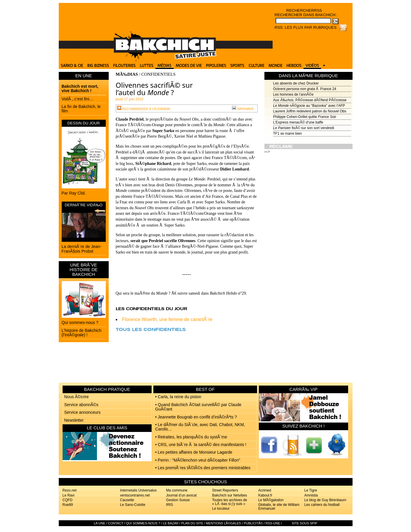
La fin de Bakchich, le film (81, 109)
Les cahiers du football (322, 505)
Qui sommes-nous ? (80, 322)
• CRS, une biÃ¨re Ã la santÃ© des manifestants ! (201, 445)
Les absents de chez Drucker (296, 83)
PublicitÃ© (253, 523)
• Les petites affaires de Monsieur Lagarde (194, 452)
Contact (115, 523)
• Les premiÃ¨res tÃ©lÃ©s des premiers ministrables (203, 468)
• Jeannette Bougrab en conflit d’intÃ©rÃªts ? (196, 417)
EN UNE (84, 76)
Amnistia (311, 495)
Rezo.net (70, 490)
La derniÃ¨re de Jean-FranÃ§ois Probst (82, 249)
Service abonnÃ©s (81, 405)
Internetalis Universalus (139, 490)
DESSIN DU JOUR (84, 123)
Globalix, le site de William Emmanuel (279, 507)
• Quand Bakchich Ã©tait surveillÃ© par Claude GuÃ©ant (198, 407)
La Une (99, 523)
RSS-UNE (273, 523)
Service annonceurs (83, 412)
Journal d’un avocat (181, 495)
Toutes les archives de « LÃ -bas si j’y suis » (230, 502)
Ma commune (177, 490)
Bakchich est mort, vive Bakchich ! (80, 88)
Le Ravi (69, 495)
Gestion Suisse (178, 500)
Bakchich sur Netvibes (230, 495)
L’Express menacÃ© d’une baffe (298, 122)
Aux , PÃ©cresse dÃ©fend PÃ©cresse (310, 100)
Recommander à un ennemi (144, 109)
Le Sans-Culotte (133, 505)
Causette (127, 500)
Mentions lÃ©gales (223, 523)
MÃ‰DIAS (127, 74)
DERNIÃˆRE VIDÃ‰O (84, 205)
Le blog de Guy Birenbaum (325, 500)
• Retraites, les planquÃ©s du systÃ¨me (191, 437)
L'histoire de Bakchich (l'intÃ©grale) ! (82, 333)
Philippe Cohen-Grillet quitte (305, 117)
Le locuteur (221, 509)
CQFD (68, 500)
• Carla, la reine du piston (178, 397)
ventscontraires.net (135, 495)
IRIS (169, 505)
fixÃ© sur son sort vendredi (304, 128)
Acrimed (265, 490)
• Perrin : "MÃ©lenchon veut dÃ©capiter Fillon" (198, 460)
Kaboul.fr (265, 495)
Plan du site (192, 523)
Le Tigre (311, 490)
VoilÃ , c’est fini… (78, 99)
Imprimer (243, 109)
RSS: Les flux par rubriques (306, 27)
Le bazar (171, 523)
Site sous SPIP (305, 523)
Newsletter (74, 420)
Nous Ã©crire (77, 397)
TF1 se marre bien (288, 134)
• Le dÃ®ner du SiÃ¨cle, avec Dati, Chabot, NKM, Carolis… (200, 427)
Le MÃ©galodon (271, 500)
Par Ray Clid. (74, 193)
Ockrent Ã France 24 (305, 89)
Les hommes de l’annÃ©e (293, 94)
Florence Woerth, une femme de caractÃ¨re (167, 319)
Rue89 (68, 505)
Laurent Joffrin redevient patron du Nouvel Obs (310, 111)
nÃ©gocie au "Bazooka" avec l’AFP (309, 106)
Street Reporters (225, 490)
